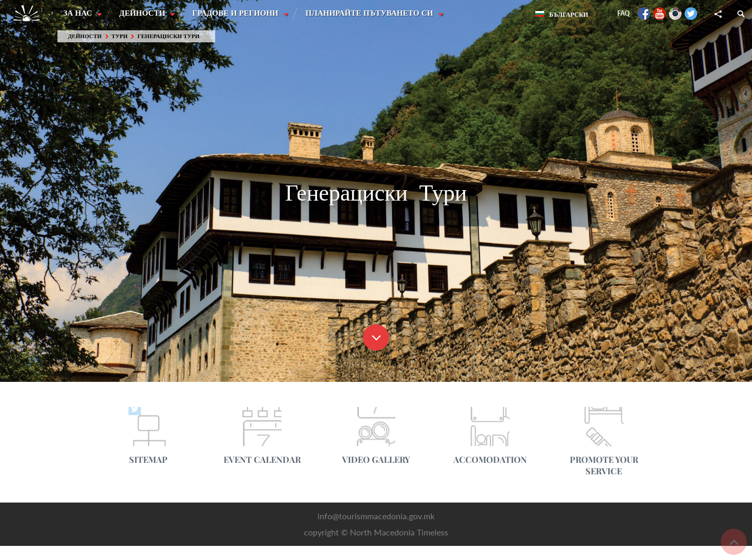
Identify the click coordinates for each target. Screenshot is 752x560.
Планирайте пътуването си (372, 13)
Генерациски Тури (168, 36)
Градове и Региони (237, 13)
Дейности (144, 13)
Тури (120, 36)
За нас (79, 13)
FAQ (624, 13)
